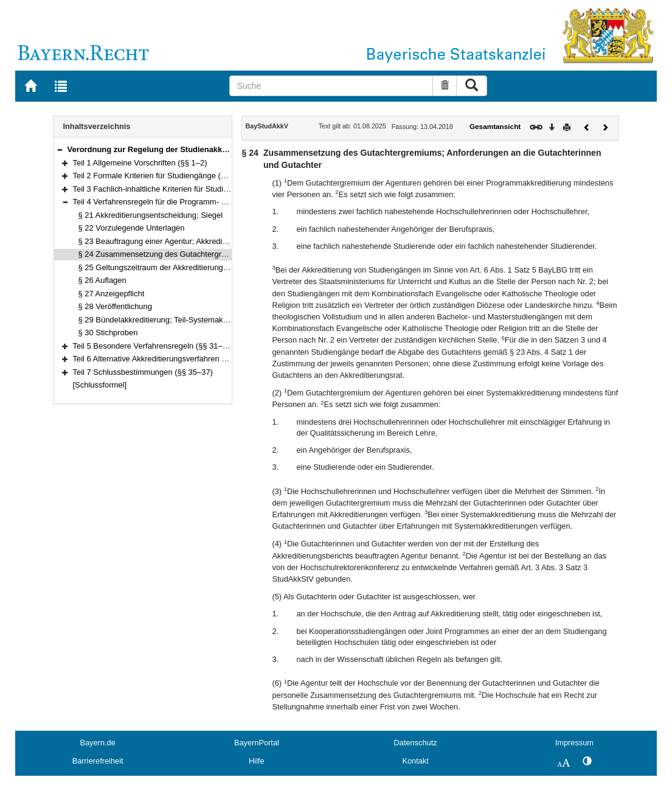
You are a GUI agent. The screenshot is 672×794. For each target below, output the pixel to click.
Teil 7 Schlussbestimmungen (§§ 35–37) (143, 372)
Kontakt (415, 761)
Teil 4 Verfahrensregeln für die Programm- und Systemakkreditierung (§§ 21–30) (213, 202)
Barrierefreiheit (98, 761)
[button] (60, 149)
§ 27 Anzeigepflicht (112, 294)
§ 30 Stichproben (108, 333)
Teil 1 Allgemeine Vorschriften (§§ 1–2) (140, 163)
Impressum (574, 743)
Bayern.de (97, 743)
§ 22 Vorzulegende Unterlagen (132, 228)
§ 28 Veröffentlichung (115, 306)
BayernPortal (257, 743)
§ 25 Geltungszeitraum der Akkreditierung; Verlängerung (177, 267)
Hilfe (257, 761)
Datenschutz (416, 743)
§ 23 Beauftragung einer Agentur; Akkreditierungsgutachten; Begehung (202, 241)
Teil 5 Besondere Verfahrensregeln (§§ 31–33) (154, 346)
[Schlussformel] (100, 385)
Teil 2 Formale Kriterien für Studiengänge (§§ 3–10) (163, 176)
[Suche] (331, 86)
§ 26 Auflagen (102, 280)
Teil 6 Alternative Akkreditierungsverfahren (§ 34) (158, 359)
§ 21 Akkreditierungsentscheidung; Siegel (151, 215)
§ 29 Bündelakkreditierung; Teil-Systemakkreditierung (171, 320)
